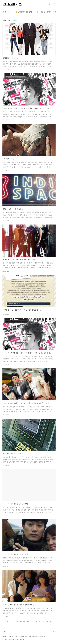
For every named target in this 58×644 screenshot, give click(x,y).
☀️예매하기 (7, 12)
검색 (49, 4)
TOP (54, 632)
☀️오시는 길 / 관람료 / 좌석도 (47, 12)
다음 (50, 621)
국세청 (4, 631)
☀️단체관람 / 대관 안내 (24, 12)
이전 (8, 621)
